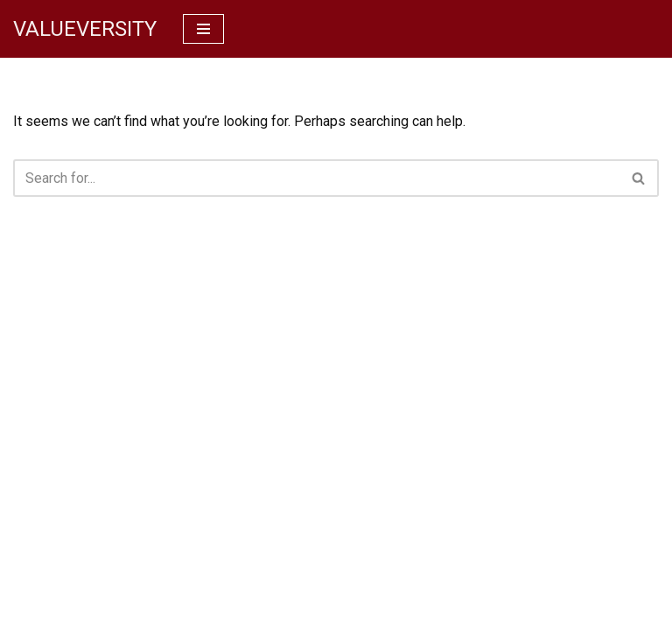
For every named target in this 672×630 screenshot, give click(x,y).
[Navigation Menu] (203, 29)
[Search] (316, 178)
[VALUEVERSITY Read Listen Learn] (85, 29)
